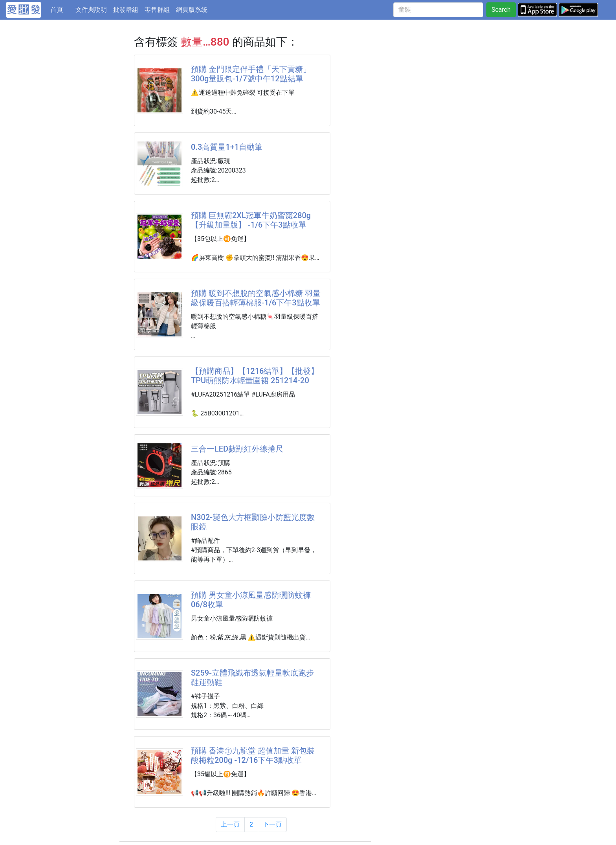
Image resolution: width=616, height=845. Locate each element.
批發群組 (126, 10)
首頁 (61, 9)
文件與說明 (91, 10)
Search (501, 10)
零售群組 (157, 10)
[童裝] (438, 10)
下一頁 (272, 824)
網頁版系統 (192, 10)
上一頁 (230, 824)
